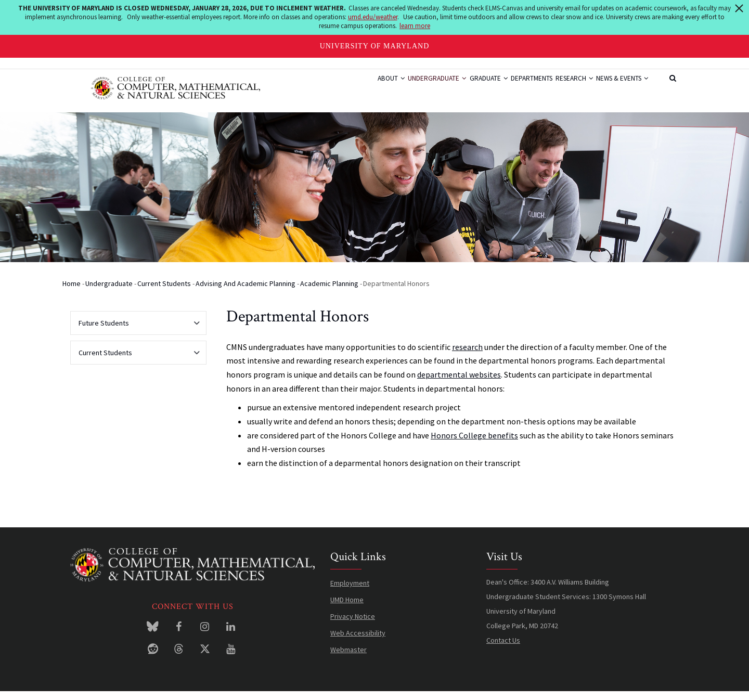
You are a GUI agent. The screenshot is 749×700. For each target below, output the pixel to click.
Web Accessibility (358, 641)
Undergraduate (396, 88)
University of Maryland (375, 46)
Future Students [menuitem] (135, 334)
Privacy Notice (353, 625)
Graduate (456, 88)
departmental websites (459, 383)
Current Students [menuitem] (135, 364)
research (467, 355)
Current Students (164, 292)
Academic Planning (329, 292)
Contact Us (503, 649)
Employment (350, 591)
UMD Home (347, 608)
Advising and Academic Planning (246, 292)
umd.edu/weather (373, 17)
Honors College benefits (474, 443)
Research (560, 88)
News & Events (617, 88)
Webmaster (348, 658)
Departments (508, 88)
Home (72, 292)
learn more (415, 26)
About (341, 88)
